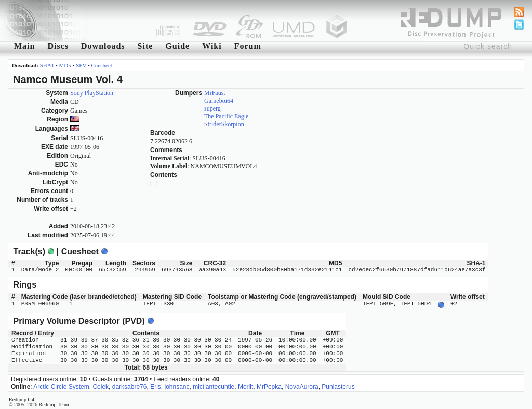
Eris (156, 386)
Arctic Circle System (61, 386)
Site (145, 46)
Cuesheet (102, 65)
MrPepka (269, 386)
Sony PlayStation (92, 93)
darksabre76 (130, 386)
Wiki (212, 46)
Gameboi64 (219, 101)
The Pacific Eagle (226, 116)
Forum (248, 46)
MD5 (65, 65)
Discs (58, 46)
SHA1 (47, 65)
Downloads (103, 46)
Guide (177, 46)
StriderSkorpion (224, 124)
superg (212, 108)
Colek (101, 386)
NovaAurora (302, 386)
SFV (81, 65)
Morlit (245, 386)
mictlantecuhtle (214, 386)
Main (24, 46)
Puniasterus (338, 386)
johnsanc (177, 386)
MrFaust (215, 93)
